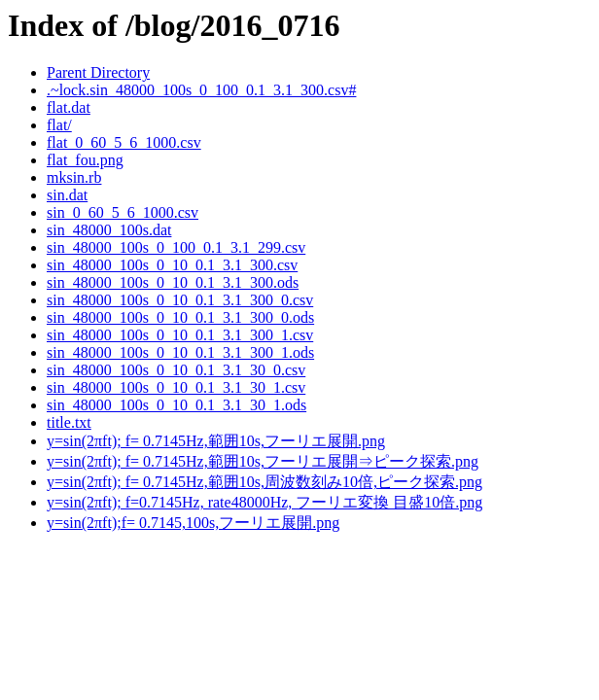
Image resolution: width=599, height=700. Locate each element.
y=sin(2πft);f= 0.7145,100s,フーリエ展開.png (193, 523)
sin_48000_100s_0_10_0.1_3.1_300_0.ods (180, 317)
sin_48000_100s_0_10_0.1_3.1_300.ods (173, 282)
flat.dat (69, 107)
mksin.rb (74, 177)
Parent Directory (98, 72)
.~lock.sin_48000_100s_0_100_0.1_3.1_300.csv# (201, 90)
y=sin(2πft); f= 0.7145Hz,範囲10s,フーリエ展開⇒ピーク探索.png (263, 461)
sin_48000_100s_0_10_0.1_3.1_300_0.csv (180, 300)
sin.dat (67, 195)
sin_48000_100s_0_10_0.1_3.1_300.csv (172, 265)
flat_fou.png (85, 160)
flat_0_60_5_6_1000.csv (124, 142)
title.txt (69, 422)
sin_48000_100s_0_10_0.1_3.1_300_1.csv (180, 335)
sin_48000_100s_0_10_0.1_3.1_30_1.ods (176, 405)
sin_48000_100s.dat (109, 230)
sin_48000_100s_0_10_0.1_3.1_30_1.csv (176, 387)
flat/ (59, 125)
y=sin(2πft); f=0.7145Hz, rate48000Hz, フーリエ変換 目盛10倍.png (264, 502)
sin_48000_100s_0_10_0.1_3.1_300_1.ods (180, 352)
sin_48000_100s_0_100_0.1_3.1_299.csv (176, 247)
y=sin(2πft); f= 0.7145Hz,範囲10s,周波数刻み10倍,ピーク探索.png (264, 482)
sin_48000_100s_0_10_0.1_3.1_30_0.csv (176, 370)
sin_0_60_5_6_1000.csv (123, 212)
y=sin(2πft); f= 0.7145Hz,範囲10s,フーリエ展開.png (216, 441)
